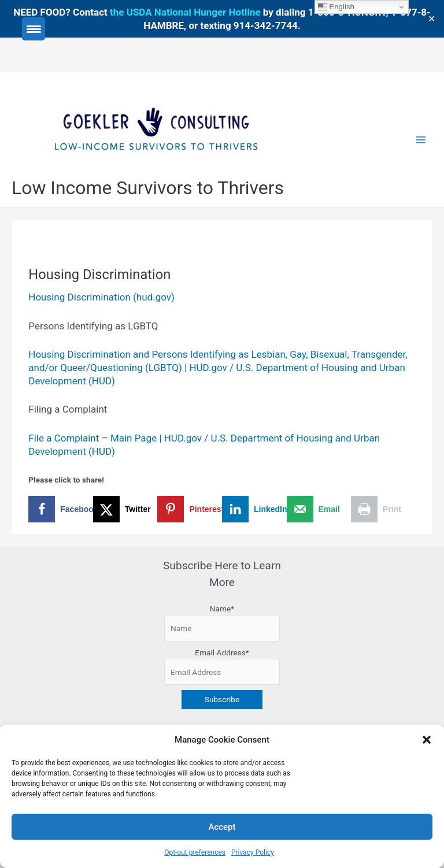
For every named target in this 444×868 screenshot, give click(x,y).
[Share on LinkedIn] (254, 509)
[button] (427, 740)
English (336, 7)
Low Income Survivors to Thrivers (148, 188)
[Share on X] (125, 509)
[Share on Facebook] (61, 509)
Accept (222, 827)
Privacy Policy (253, 852)
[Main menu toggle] (421, 140)
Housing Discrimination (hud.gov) (101, 297)
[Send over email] (319, 509)
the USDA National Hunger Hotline (185, 12)
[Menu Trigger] (34, 29)
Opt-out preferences (195, 852)
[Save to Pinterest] (190, 509)
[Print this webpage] (383, 509)
